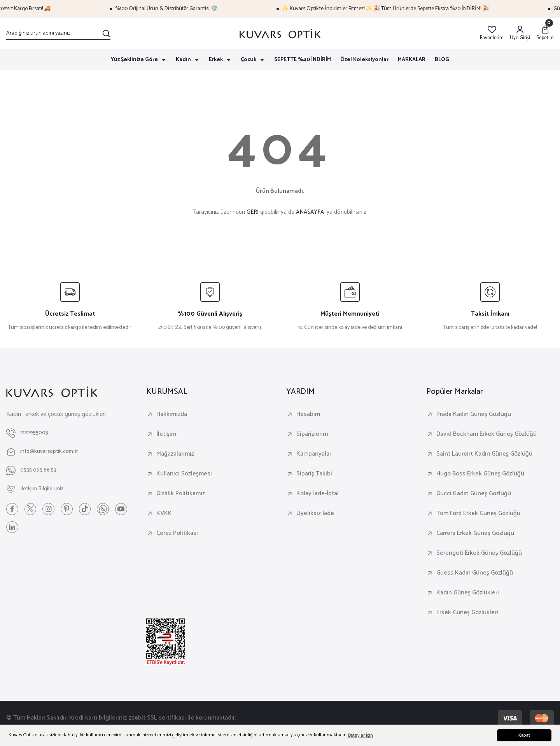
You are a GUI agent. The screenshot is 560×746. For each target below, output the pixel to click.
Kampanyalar (314, 454)
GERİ (253, 212)
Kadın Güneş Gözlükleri (468, 593)
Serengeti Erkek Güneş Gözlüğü (479, 553)
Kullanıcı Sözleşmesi (184, 474)
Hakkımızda (172, 414)
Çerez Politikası (177, 533)
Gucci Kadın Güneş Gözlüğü (474, 494)
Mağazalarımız (175, 454)
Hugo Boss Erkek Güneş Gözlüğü (480, 474)
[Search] (58, 33)
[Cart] (545, 34)
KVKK (164, 514)
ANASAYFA (310, 212)
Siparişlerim (312, 434)
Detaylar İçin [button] (360, 735)
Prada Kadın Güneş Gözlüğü (474, 414)
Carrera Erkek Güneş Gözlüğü (475, 533)
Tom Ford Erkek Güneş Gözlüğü (478, 514)
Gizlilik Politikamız (181, 494)
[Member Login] (520, 34)
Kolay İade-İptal (318, 494)
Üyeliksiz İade (315, 514)
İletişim (166, 434)
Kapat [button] (524, 736)
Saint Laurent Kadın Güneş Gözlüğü (484, 454)
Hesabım (308, 414)
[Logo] (280, 34)
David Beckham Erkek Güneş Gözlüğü (486, 434)
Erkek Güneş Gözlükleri (467, 613)
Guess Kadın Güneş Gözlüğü (475, 573)
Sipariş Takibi (314, 474)
